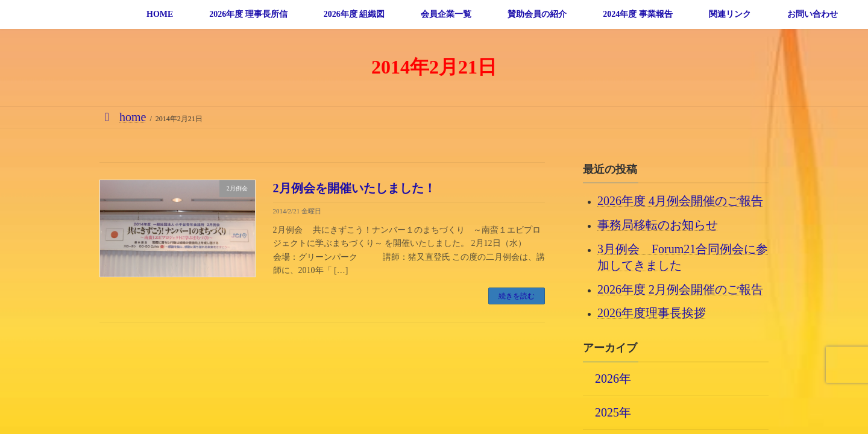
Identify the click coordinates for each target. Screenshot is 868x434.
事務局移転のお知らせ (658, 225)
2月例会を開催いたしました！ (354, 188)
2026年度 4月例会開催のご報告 (680, 201)
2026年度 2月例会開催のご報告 (680, 289)
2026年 (613, 378)
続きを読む (517, 296)
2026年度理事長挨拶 (652, 313)
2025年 (613, 412)
